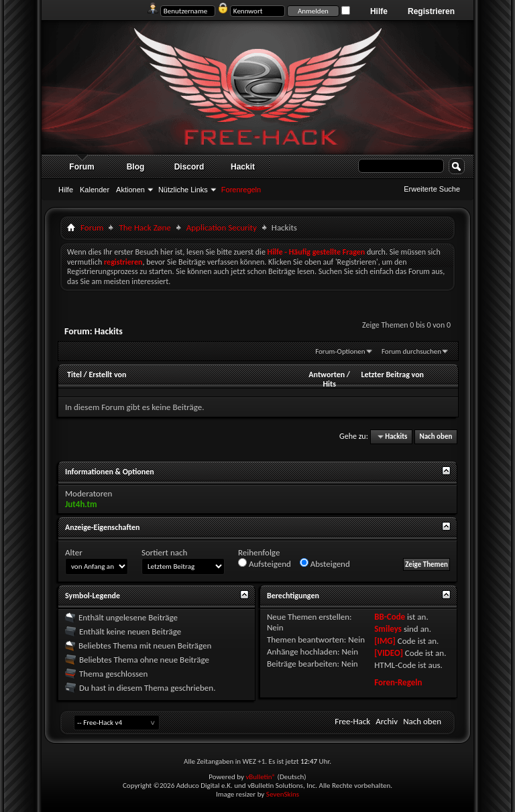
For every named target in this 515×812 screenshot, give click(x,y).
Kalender (95, 190)
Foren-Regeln (398, 682)
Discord (189, 167)
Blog (136, 167)
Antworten (327, 375)
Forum (81, 167)
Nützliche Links (183, 190)
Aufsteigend (265, 563)
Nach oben (436, 436)
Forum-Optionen (340, 351)
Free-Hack (352, 721)
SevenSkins (283, 794)
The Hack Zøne (145, 227)
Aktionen (130, 190)
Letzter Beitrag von (392, 375)
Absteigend (325, 563)
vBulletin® (261, 777)
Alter (74, 552)
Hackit (243, 167)
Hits (329, 384)
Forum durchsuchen (411, 351)
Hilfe (379, 11)
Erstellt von (107, 375)
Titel (74, 375)
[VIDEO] (389, 653)
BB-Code (390, 617)
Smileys (388, 629)
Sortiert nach (164, 552)
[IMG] (385, 641)
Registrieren (431, 11)
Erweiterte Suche (432, 189)
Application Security (222, 227)
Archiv (387, 721)
